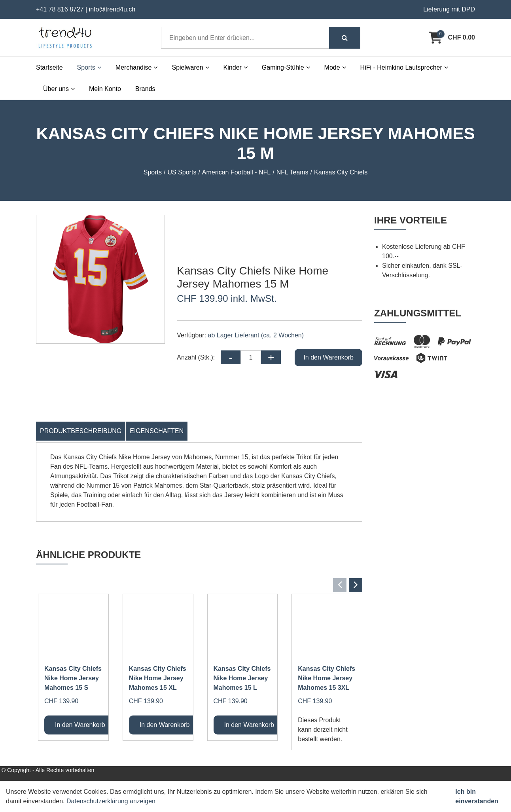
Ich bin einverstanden (477, 796)
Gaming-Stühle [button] (286, 67)
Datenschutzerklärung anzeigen (111, 801)
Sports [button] (89, 67)
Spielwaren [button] (190, 67)
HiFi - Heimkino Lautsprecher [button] (404, 67)
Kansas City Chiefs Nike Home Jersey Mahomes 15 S (73, 678)
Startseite (49, 67)
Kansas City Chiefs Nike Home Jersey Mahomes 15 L (242, 678)
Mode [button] (335, 67)
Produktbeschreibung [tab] (81, 431)
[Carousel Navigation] (199, 585)
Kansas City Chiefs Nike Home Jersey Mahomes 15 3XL (326, 678)
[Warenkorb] (452, 38)
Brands (145, 89)
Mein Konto (105, 89)
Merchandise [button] (137, 67)
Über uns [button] (59, 89)
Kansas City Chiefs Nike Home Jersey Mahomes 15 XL (158, 678)
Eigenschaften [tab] (157, 431)
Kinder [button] (236, 67)
